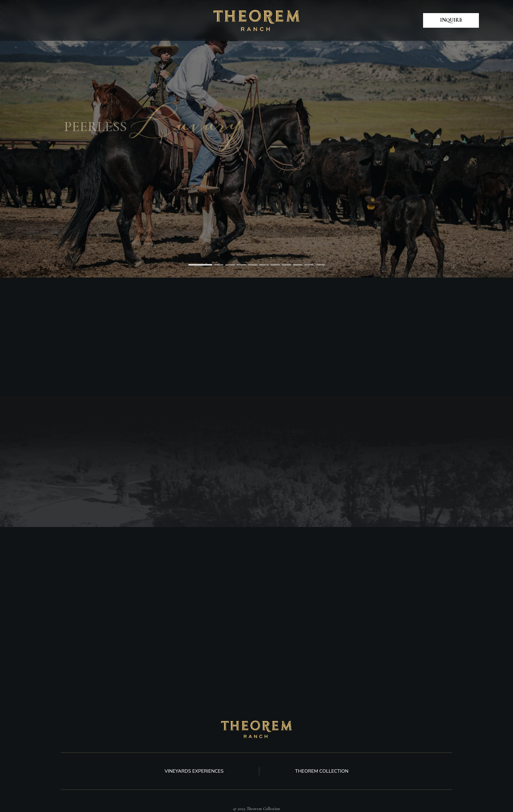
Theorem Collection (322, 771)
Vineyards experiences (194, 771)
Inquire (451, 20)
